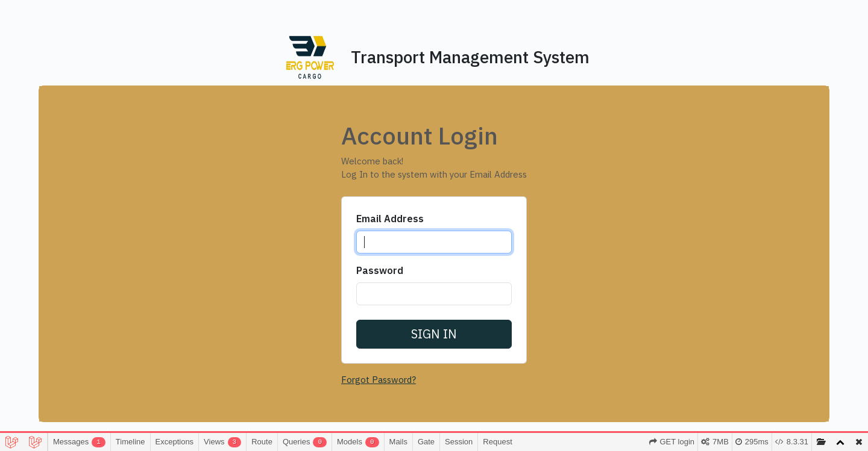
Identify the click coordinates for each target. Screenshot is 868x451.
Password (377, 270)
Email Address (388, 219)
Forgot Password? (377, 380)
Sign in (434, 334)
